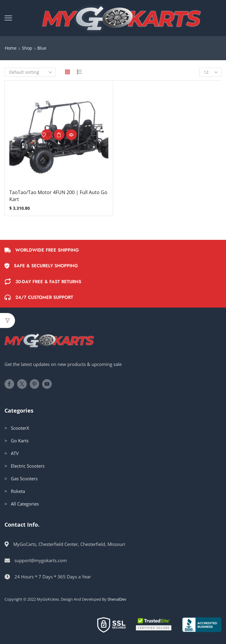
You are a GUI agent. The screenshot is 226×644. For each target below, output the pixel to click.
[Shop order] (30, 72)
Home (11, 48)
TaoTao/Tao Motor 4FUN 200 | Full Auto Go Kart (58, 196)
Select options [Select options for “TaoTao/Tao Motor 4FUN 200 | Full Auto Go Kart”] (59, 135)
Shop (27, 48)
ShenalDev (117, 599)
